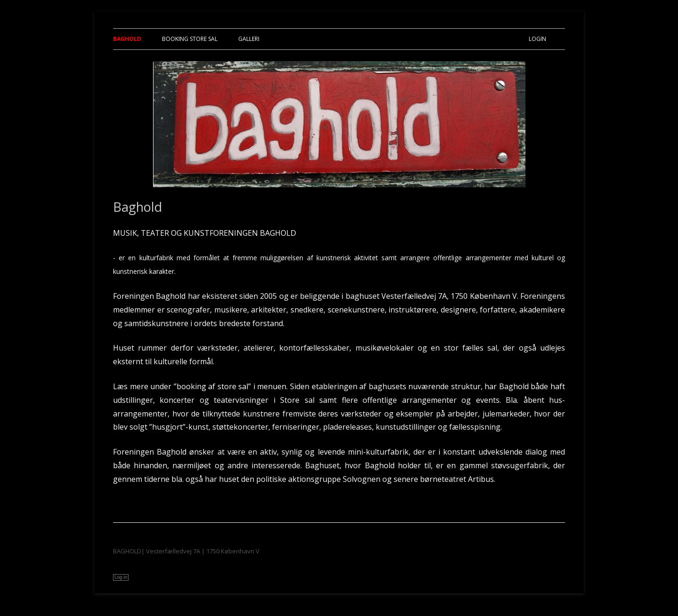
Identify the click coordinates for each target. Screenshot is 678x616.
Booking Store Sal (190, 39)
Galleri (249, 39)
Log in (121, 577)
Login (537, 39)
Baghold (127, 39)
